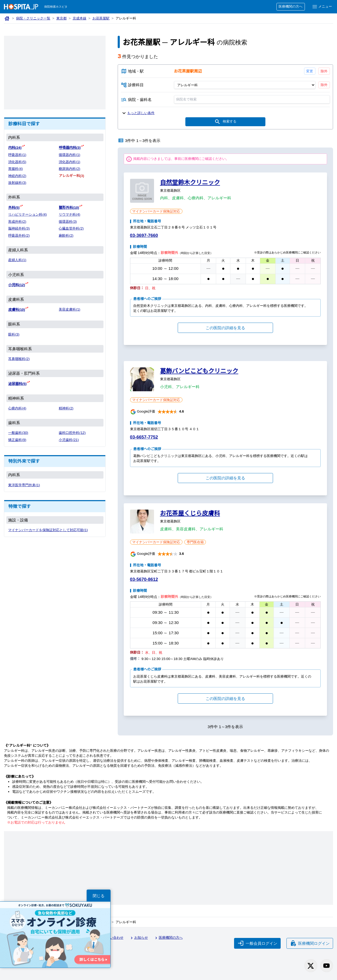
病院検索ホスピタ (56, 7)
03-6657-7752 (144, 437)
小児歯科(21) (69, 440)
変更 (310, 71)
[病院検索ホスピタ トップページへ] (21, 7)
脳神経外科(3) (19, 228)
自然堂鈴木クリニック (190, 182)
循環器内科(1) (69, 155)
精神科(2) (66, 408)
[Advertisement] (55, 73)
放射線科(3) (17, 183)
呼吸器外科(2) (19, 235)
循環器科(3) (68, 222)
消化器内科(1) (69, 162)
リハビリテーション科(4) (27, 214)
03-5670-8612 (144, 579)
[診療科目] (244, 85)
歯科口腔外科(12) (72, 433)
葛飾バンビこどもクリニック (199, 371)
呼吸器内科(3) (70, 148)
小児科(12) (17, 285)
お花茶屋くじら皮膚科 (190, 513)
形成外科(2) (17, 222)
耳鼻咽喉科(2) (19, 359)
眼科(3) (14, 334)
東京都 (61, 18)
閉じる (99, 896)
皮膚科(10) (17, 310)
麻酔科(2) (66, 235)
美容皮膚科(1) (69, 309)
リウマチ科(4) (69, 214)
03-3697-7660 (144, 235)
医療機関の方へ (291, 6)
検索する (225, 122)
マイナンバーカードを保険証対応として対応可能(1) (48, 530)
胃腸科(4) (15, 169)
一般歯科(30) (18, 433)
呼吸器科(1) (17, 155)
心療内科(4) (17, 408)
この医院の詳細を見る (225, 328)
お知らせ (138, 938)
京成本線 (80, 18)
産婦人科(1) (17, 260)
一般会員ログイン (257, 943)
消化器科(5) (17, 162)
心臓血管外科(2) (71, 228)
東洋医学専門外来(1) (24, 485)
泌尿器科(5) (17, 384)
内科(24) (15, 148)
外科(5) (14, 208)
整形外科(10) (69, 208)
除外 (324, 71)
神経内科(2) (17, 176)
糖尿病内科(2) (69, 169)
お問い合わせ (111, 938)
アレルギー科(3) (71, 176)
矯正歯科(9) (17, 440)
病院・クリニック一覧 (33, 18)
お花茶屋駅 (101, 18)
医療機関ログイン (310, 943)
